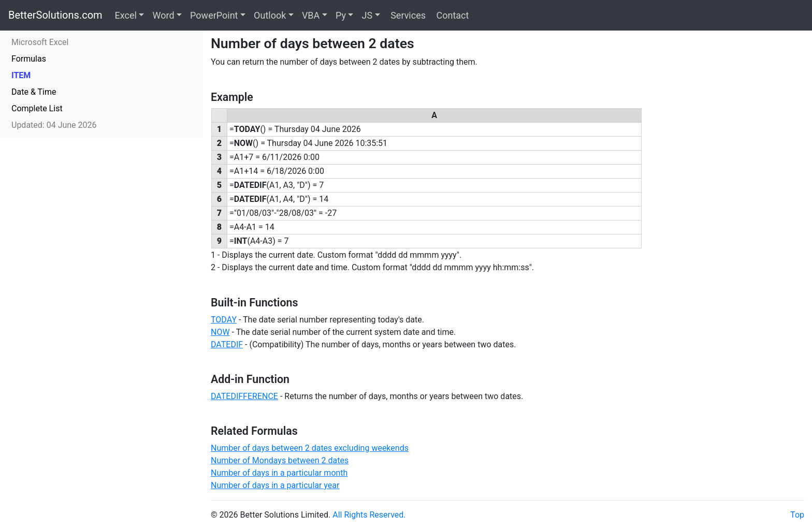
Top (797, 515)
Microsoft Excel (40, 42)
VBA (311, 15)
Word (163, 15)
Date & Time (34, 92)
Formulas (29, 59)
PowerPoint (214, 15)
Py (341, 15)
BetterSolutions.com (55, 15)
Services (407, 15)
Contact (451, 15)
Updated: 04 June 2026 (54, 125)
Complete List (37, 108)
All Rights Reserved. (369, 515)
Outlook (270, 15)
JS (367, 15)
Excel (126, 15)
